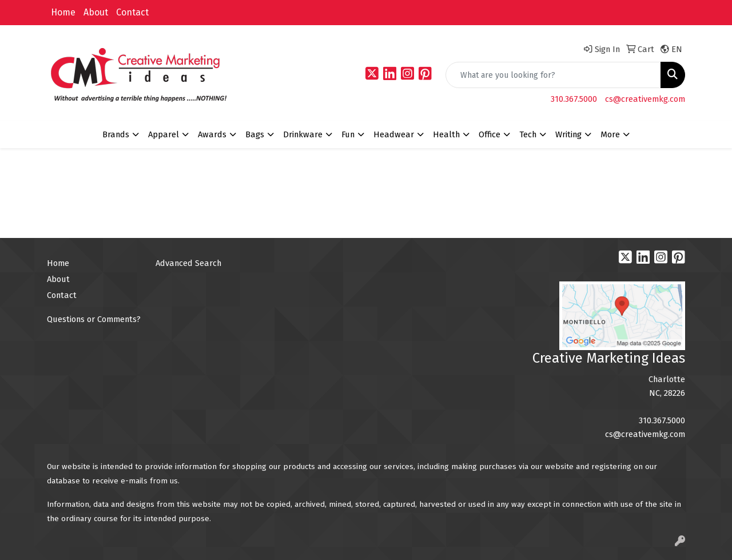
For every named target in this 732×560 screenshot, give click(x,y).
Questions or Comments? (94, 319)
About (96, 12)
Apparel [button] (164, 134)
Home (63, 12)
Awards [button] (212, 134)
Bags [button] (255, 134)
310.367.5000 (574, 99)
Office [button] (490, 134)
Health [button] (446, 134)
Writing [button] (568, 134)
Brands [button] (116, 134)
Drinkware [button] (303, 134)
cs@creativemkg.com (645, 99)
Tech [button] (528, 134)
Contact (132, 12)
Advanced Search (188, 263)
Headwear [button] (394, 134)
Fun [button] (348, 134)
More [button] (610, 134)
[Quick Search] (553, 75)
